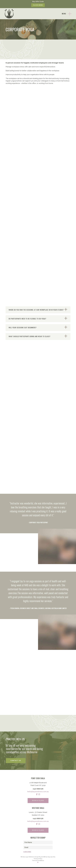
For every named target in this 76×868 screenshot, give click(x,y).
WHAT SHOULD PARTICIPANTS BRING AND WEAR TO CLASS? (30, 337)
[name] (38, 843)
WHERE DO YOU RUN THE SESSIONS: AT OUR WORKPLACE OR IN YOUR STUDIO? (36, 310)
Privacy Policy (38, 859)
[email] (38, 848)
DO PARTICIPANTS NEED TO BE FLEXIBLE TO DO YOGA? (28, 319)
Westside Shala (38, 808)
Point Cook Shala (38, 779)
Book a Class (38, 801)
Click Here (38, 5)
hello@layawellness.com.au (38, 792)
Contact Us (16, 761)
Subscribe (27, 852)
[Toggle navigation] (67, 14)
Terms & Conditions (38, 861)
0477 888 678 (38, 789)
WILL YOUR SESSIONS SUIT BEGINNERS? (23, 328)
